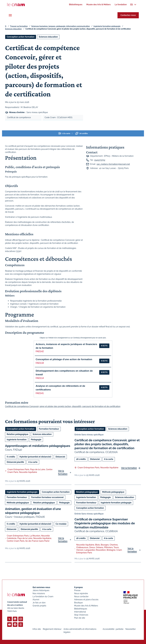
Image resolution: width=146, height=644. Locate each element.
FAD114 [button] (40, 378)
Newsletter (131, 629)
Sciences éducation (13, 29)
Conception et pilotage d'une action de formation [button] (64, 359)
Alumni (36, 600)
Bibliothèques (81, 609)
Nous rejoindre (81, 593)
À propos (78, 587)
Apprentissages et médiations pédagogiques (38, 446)
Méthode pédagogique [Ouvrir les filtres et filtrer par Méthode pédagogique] (18, 503)
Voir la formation (63, 472)
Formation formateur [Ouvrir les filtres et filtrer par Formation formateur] (49, 429)
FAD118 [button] (40, 363)
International (80, 612)
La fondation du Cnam (43, 597)
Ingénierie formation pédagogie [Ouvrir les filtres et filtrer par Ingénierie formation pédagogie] (22, 492)
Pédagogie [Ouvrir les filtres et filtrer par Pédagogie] (36, 440)
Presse (77, 590)
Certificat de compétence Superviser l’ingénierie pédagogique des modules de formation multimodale (105, 523)
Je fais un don (39, 603)
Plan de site (80, 618)
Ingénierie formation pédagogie (107, 26)
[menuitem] (76, 5)
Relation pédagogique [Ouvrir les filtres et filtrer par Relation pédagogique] (17, 434)
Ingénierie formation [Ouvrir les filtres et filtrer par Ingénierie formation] (17, 440)
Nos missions (39, 593)
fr (6, 26)
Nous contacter (81, 597)
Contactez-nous (128, 15)
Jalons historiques (41, 590)
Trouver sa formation (19, 26)
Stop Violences (81, 615)
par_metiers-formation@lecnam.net (113, 164)
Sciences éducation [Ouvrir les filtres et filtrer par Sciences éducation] (48, 37)
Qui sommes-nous (41, 587)
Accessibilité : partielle (113, 629)
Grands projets (39, 606)
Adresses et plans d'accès (86, 600)
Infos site (37, 629)
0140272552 (100, 160)
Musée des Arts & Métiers (86, 606)
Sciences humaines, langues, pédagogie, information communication (61, 26)
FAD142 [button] (40, 351)
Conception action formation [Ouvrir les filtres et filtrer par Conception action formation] (21, 37)
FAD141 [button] (40, 393)
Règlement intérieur (52, 629)
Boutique (78, 603)
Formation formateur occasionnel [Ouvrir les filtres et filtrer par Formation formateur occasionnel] (47, 497)
